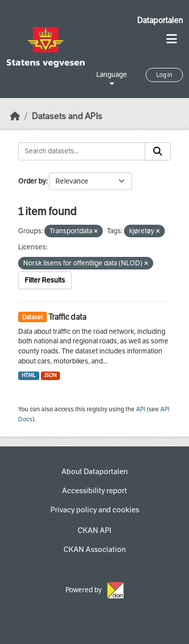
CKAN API (94, 530)
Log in (164, 75)
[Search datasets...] (82, 151)
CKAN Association (94, 549)
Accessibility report (94, 491)
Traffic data (67, 317)
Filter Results (45, 280)
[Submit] (158, 151)
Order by (32, 181)
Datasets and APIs (67, 116)
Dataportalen (160, 20)
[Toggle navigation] (172, 39)
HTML (29, 375)
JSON (50, 375)
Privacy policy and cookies (95, 510)
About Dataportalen (94, 472)
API (141, 409)
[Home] (15, 116)
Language (112, 75)
